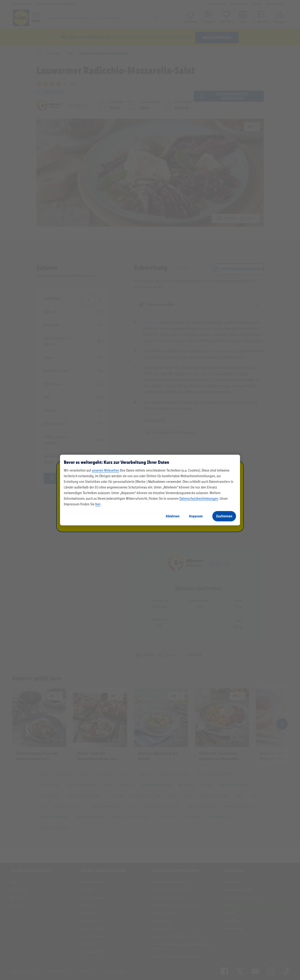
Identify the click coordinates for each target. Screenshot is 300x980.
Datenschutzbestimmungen (199, 498)
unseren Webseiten (105, 470)
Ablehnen (173, 516)
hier (98, 504)
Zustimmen (224, 516)
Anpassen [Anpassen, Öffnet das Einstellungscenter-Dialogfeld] (196, 516)
